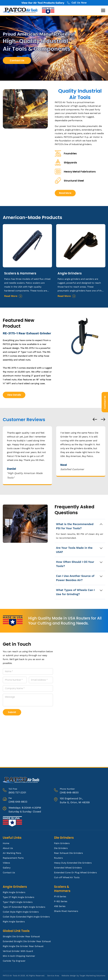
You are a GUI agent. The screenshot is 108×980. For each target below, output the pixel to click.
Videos (6, 863)
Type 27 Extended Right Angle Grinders (24, 907)
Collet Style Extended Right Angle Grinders (26, 917)
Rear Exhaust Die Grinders (68, 853)
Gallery (7, 868)
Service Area (53, 976)
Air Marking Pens (12, 853)
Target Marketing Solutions (92, 976)
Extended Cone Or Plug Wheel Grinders (75, 873)
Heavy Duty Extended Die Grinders (73, 863)
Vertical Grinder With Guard (18, 951)
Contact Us (105, 402)
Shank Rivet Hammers (66, 911)
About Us (8, 848)
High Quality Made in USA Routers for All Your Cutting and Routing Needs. (65, 621)
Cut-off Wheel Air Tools (67, 877)
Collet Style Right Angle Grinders (21, 912)
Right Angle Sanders (14, 922)
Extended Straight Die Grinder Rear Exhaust (27, 941)
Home (6, 843)
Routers (58, 858)
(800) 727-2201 (17, 792)
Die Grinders (61, 848)
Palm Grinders (62, 843)
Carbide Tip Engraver (14, 961)
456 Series (60, 906)
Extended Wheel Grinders (68, 868)
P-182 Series (61, 901)
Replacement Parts (13, 858)
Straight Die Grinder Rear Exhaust (21, 936)
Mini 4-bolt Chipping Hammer (19, 956)
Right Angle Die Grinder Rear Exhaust (23, 946)
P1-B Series (60, 896)
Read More (78, 193)
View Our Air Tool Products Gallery (43, 3)
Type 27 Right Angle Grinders (18, 897)
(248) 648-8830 (69, 792)
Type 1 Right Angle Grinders (18, 902)
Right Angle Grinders (14, 892)
